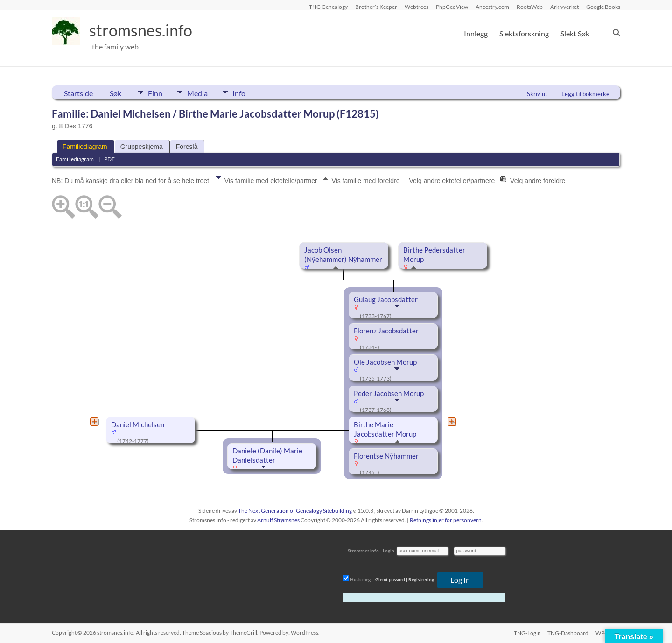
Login (388, 551)
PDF (109, 159)
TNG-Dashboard (568, 632)
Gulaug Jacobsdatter (386, 300)
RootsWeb (530, 7)
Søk (115, 93)
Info (245, 92)
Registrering (421, 579)
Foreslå (187, 147)
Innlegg (476, 33)
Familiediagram (85, 147)
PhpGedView (452, 7)
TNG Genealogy (328, 7)
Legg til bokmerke (585, 94)
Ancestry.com (492, 7)
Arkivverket (564, 7)
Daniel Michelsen (138, 425)
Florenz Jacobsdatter (386, 331)
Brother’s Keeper (376, 7)
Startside (78, 93)
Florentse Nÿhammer (386, 456)
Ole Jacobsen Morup (385, 362)
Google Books (603, 7)
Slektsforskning (524, 33)
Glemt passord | (391, 579)
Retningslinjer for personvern (446, 520)
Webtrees (416, 7)
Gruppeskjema (142, 147)
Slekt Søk (575, 33)
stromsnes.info (144, 30)
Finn (155, 92)
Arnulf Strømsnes (278, 520)
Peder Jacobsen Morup (389, 393)
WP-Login (608, 632)
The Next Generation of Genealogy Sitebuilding (295, 511)
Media (201, 92)
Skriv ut (537, 94)
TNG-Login (526, 632)
